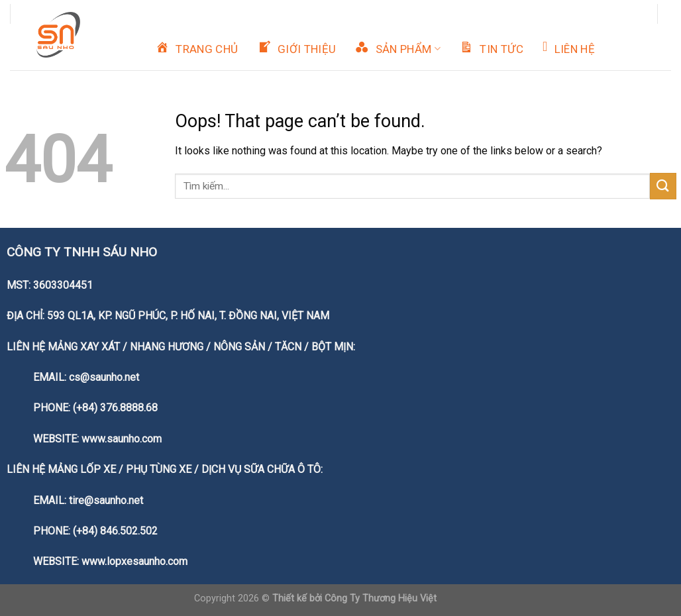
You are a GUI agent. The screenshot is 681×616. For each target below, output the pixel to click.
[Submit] (663, 186)
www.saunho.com (122, 439)
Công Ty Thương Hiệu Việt (381, 598)
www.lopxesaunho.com (134, 561)
